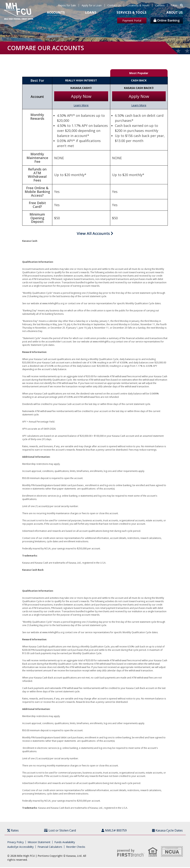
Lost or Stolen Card (62, 831)
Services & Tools (132, 12)
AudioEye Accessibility (20, 848)
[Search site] (181, 5)
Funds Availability (65, 843)
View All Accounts (95, 234)
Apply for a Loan (92, 5)
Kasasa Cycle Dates (166, 831)
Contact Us (114, 5)
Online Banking (167, 20)
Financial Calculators (50, 848)
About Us (175, 12)
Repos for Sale (67, 5)
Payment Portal (132, 20)
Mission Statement (39, 843)
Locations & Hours (138, 5)
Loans (91, 12)
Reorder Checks (76, 848)
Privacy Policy (16, 843)
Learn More (81, 105)
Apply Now (81, 96)
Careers (160, 5)
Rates (174, 5)
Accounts (56, 12)
